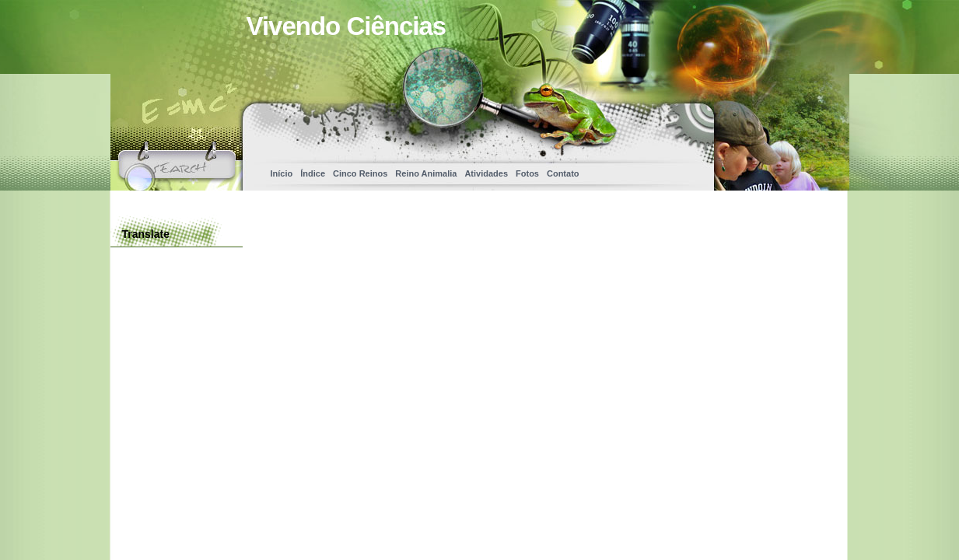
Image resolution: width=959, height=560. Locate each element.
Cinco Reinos (360, 173)
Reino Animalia (426, 173)
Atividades (486, 173)
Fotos (527, 173)
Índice (313, 173)
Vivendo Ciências (346, 26)
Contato (563, 173)
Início (282, 173)
